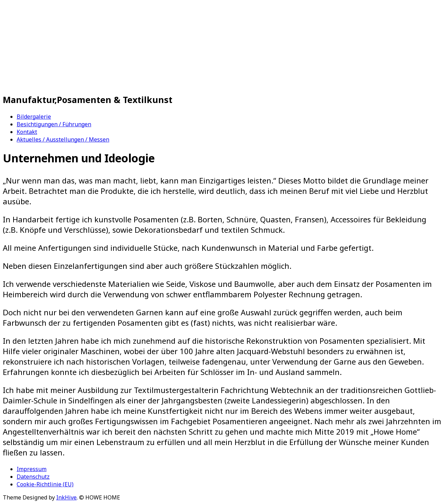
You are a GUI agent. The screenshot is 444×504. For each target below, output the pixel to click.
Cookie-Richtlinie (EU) (45, 484)
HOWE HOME (113, 47)
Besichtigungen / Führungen (54, 124)
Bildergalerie (34, 117)
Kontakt (27, 132)
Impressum (32, 469)
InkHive (66, 497)
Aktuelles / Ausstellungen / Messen (63, 139)
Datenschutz (33, 477)
